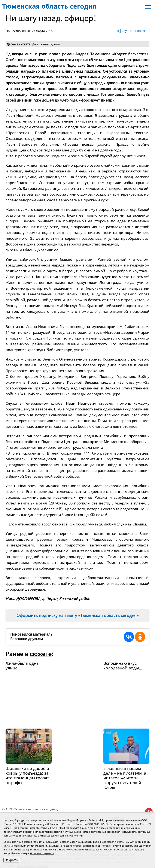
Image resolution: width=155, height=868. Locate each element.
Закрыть (11, 860)
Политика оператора (42, 853)
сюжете (41, 654)
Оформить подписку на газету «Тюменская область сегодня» (78, 615)
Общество (13, 31)
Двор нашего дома (46, 44)
